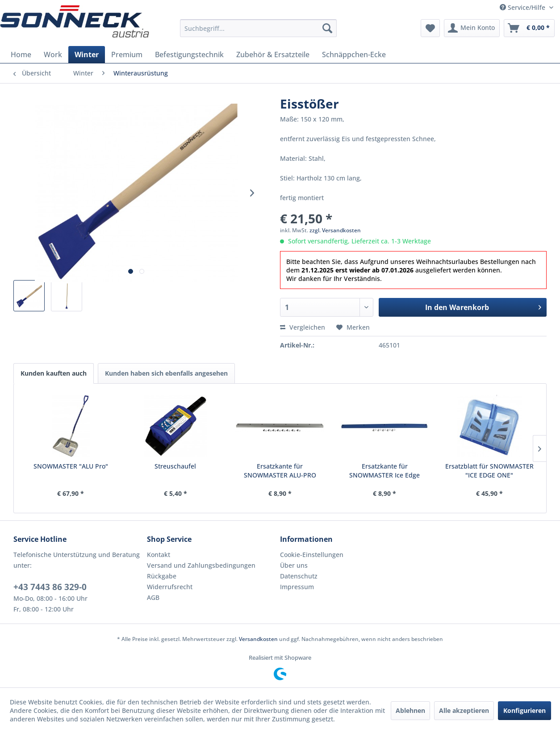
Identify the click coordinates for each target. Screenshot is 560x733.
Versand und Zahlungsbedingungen (201, 565)
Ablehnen (410, 710)
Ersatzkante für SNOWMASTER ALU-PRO (280, 471)
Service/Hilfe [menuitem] (523, 7)
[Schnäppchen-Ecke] (354, 54)
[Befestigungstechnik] (189, 54)
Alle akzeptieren (464, 710)
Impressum (297, 587)
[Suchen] (327, 28)
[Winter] (87, 54)
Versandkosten (258, 639)
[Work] (53, 54)
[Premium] (127, 54)
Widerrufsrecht (170, 587)
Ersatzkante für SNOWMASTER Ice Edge (384, 471)
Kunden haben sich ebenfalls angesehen (166, 373)
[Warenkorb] (529, 28)
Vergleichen (303, 327)
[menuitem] (258, 28)
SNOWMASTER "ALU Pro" (71, 466)
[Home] (21, 54)
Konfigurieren (524, 710)
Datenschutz (299, 576)
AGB (153, 597)
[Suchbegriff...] (258, 28)
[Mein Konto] (472, 28)
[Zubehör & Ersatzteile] (273, 54)
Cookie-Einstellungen (312, 555)
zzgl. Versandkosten (335, 230)
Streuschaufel (175, 466)
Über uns (294, 565)
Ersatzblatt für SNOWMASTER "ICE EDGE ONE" (489, 471)
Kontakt (159, 555)
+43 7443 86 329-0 (50, 587)
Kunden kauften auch (54, 373)
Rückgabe (162, 576)
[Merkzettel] (430, 28)
